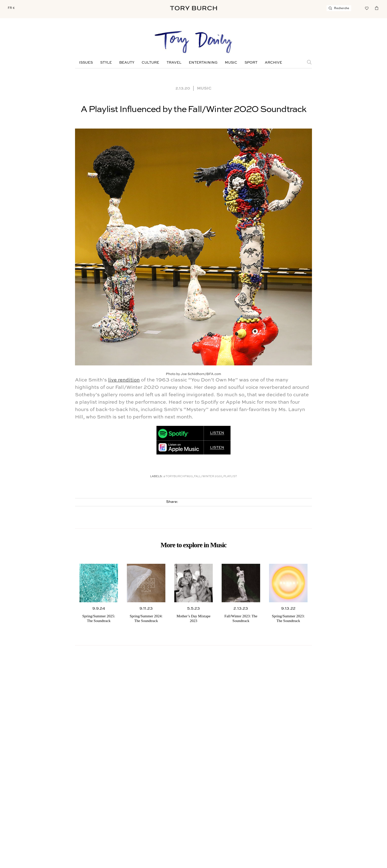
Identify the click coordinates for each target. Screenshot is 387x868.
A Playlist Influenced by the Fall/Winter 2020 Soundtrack (193, 110)
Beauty (127, 63)
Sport (251, 63)
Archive (273, 63)
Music (231, 63)
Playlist (230, 477)
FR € (11, 8)
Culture (150, 63)
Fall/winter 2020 (208, 477)
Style (106, 63)
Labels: (156, 477)
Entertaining (203, 63)
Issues (86, 63)
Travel (174, 63)
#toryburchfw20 (178, 477)
